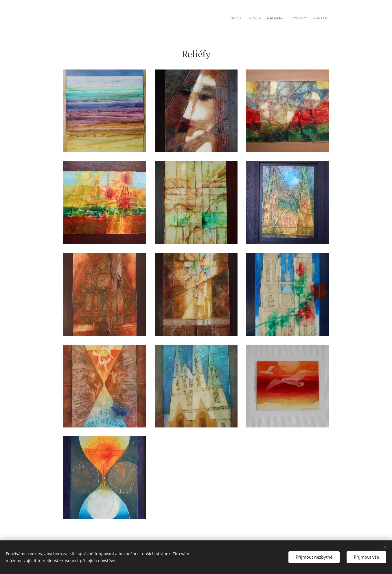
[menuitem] (302, 19)
